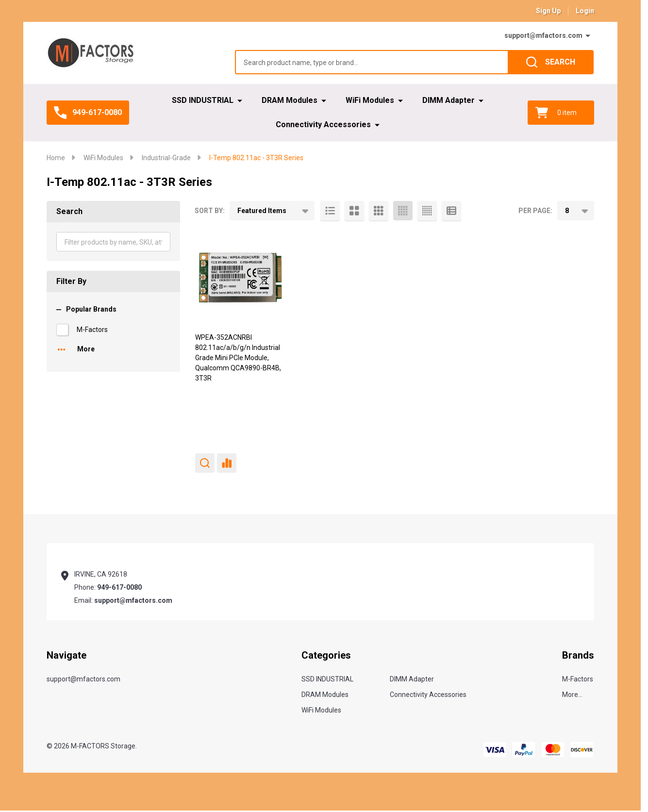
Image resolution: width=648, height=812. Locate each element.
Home (56, 158)
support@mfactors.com (543, 35)
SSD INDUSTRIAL (203, 100)
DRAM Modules (290, 100)
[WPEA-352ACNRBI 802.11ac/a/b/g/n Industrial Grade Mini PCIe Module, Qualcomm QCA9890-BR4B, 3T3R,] (240, 278)
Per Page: (535, 211)
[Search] (551, 62)
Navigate (66, 655)
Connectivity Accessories (323, 124)
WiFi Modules (370, 100)
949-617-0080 (119, 587)
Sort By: (210, 211)
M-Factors (92, 330)
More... (572, 695)
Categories (326, 655)
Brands (578, 655)
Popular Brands (86, 309)
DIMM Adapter (449, 100)
